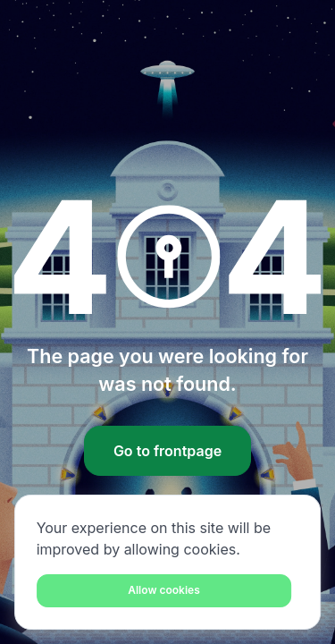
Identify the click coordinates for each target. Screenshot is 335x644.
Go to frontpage (167, 451)
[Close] (164, 591)
